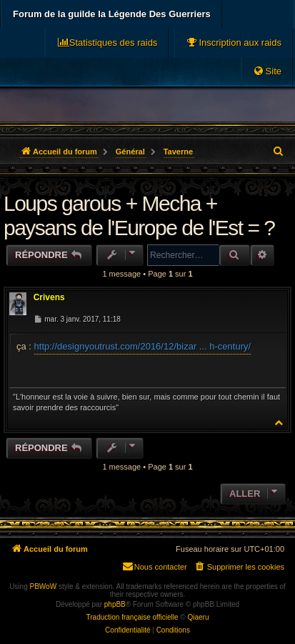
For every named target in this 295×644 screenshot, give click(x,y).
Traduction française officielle (132, 617)
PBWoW (44, 586)
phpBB (115, 604)
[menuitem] (234, 43)
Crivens (49, 297)
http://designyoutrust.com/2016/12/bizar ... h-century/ (143, 346)
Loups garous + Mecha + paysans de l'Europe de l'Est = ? (139, 216)
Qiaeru (198, 617)
